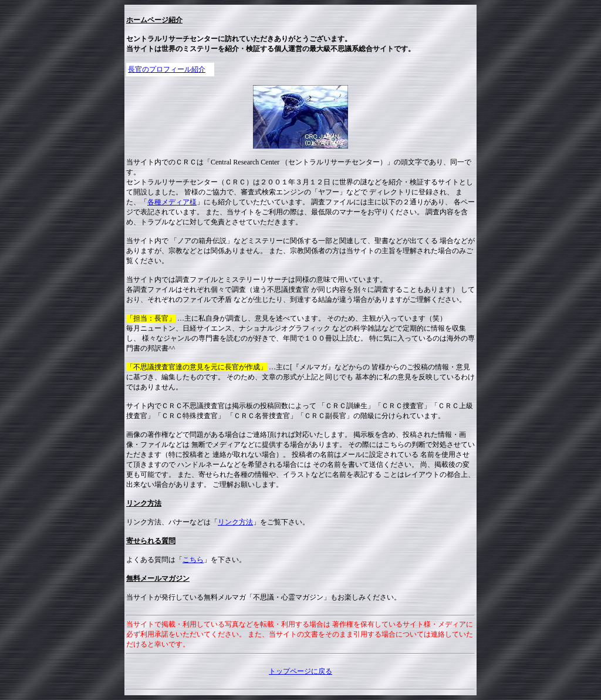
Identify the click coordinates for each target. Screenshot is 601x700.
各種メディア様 (172, 202)
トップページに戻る (300, 671)
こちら (193, 560)
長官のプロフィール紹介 (167, 69)
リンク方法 (235, 522)
